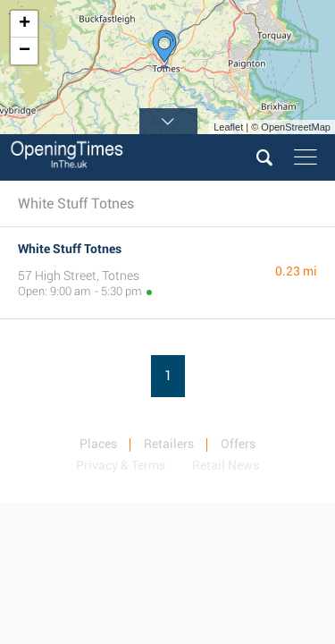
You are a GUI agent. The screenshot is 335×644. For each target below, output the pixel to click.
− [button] (25, 51)
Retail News (226, 465)
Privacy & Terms (121, 465)
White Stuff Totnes (70, 249)
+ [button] (25, 24)
